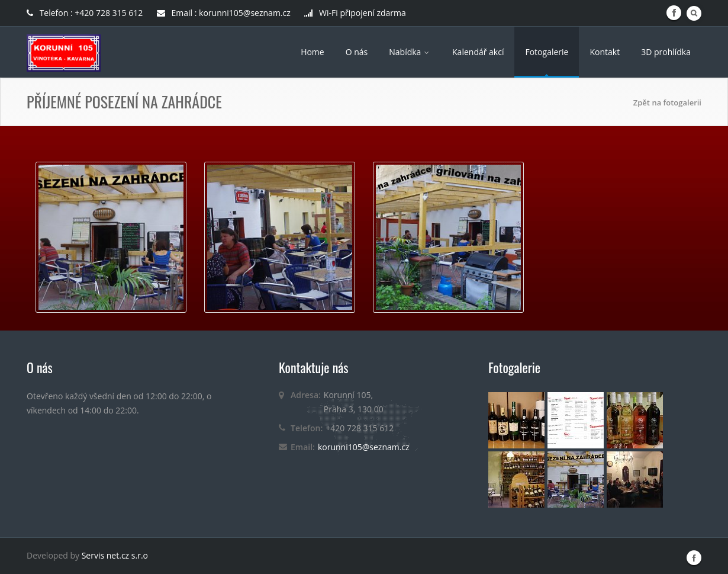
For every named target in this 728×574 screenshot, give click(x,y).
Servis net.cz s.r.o (115, 555)
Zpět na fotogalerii (667, 102)
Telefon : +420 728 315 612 (86, 13)
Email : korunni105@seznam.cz (224, 13)
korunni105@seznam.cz (364, 447)
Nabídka (410, 52)
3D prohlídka (666, 52)
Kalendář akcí (478, 52)
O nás (357, 52)
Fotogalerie (547, 52)
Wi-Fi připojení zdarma (355, 13)
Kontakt (605, 52)
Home (313, 52)
